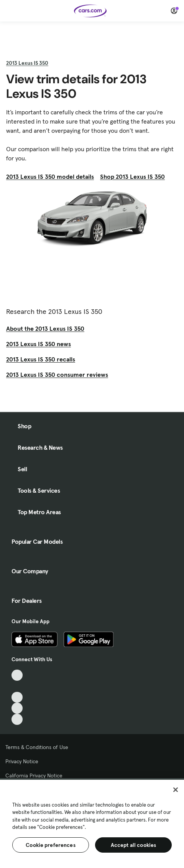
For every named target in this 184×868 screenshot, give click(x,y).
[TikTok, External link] (17, 675)
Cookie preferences (51, 845)
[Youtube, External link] (17, 697)
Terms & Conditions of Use (37, 747)
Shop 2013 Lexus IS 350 (132, 177)
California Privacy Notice (34, 776)
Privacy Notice (22, 761)
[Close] (176, 790)
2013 (27, 63)
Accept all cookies (134, 845)
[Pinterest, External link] (17, 719)
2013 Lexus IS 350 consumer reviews (57, 375)
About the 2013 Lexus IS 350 (45, 328)
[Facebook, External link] (17, 686)
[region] (92, 823)
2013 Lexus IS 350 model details (50, 177)
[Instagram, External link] (17, 708)
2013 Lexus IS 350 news (39, 344)
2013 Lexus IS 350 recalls (41, 359)
